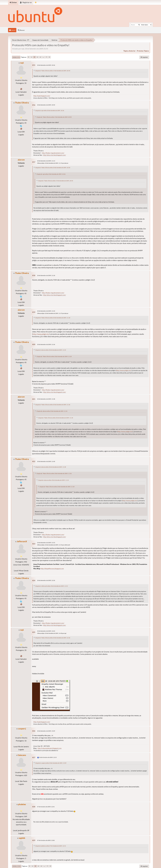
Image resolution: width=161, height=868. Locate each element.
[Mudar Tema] (36, 2)
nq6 (22, 63)
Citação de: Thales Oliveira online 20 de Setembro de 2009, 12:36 (53, 638)
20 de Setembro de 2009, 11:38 (46, 399)
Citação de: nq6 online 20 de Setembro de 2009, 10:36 (50, 111)
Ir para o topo (17, 866)
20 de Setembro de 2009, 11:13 (46, 161)
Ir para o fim (16, 57)
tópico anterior (129, 51)
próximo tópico (143, 51)
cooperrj (22, 729)
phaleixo (22, 804)
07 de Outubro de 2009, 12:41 (46, 807)
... (43, 57)
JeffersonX (22, 541)
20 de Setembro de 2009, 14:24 (46, 631)
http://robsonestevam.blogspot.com (50, 748)
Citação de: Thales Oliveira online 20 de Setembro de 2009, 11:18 (53, 318)
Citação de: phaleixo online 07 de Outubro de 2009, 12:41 (50, 846)
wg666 (22, 838)
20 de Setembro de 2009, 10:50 (46, 105)
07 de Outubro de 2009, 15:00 (46, 840)
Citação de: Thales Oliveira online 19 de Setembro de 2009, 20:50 (53, 71)
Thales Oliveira (22, 103)
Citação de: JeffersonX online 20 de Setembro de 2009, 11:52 (51, 586)
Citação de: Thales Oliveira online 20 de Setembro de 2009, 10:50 (53, 168)
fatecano (22, 755)
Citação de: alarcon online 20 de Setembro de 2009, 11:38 (50, 467)
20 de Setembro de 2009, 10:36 (46, 65)
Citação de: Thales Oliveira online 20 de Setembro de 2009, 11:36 (53, 405)
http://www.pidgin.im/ (41, 334)
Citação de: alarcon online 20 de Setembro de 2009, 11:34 (50, 350)
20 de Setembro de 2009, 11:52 (46, 543)
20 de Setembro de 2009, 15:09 (46, 731)
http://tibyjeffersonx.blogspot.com (52, 569)
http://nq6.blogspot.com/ (42, 96)
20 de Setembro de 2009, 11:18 (46, 275)
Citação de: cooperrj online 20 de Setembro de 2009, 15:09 (51, 763)
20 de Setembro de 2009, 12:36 (46, 580)
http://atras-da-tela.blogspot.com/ (55, 155)
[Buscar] (139, 25)
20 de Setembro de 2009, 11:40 (46, 461)
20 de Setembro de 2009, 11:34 (46, 311)
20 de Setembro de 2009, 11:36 (46, 344)
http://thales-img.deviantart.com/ (53, 153)
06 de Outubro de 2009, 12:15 (48, 757)
